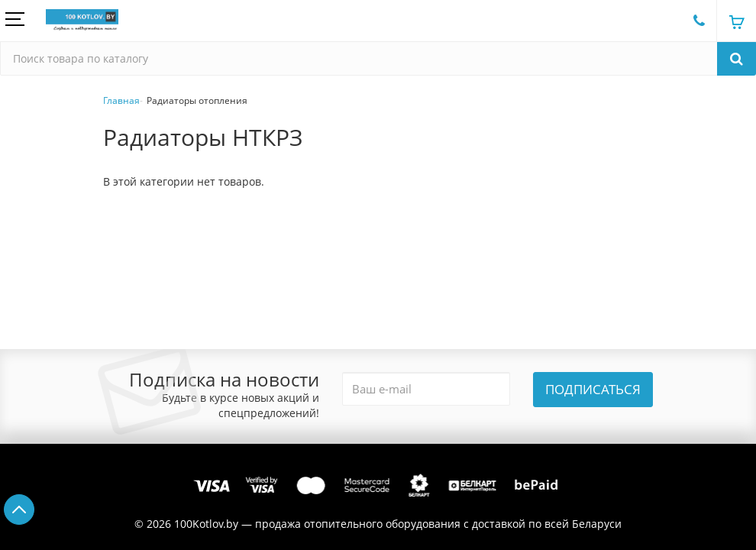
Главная (121, 100)
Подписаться (593, 389)
